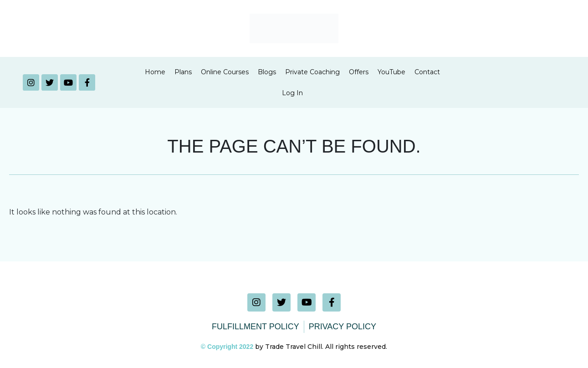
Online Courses (225, 72)
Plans (183, 72)
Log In (292, 93)
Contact (427, 72)
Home (155, 72)
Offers (359, 72)
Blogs (267, 72)
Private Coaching (312, 72)
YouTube (391, 72)
